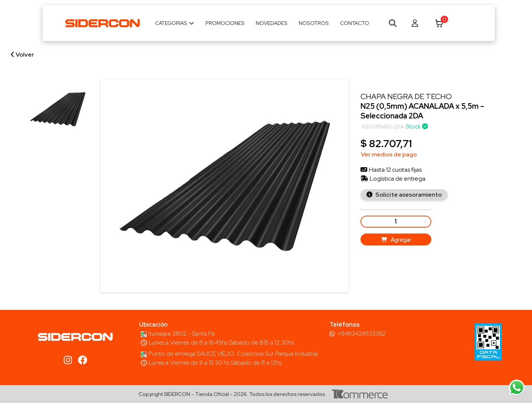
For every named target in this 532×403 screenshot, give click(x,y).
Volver (22, 55)
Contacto (355, 23)
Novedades (272, 23)
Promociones (225, 23)
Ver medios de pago (389, 154)
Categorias (175, 23)
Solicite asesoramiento (408, 195)
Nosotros (314, 23)
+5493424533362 (362, 334)
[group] (58, 109)
